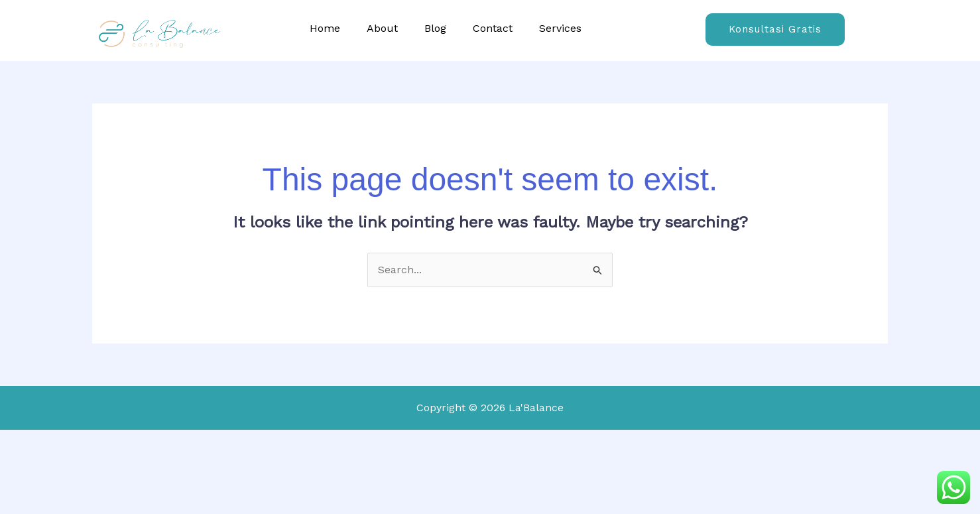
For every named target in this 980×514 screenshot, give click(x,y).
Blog (435, 28)
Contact (493, 28)
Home (325, 28)
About (382, 28)
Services (560, 28)
